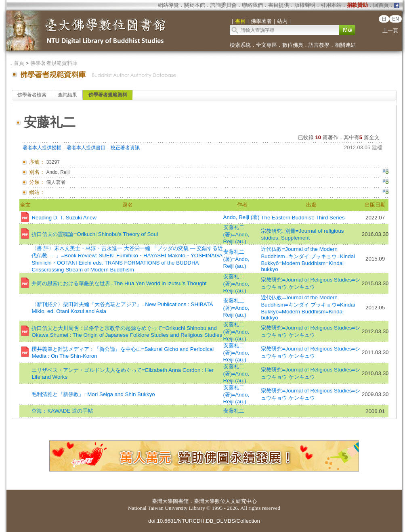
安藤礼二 (234, 411)
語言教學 (319, 45)
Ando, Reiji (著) (241, 217)
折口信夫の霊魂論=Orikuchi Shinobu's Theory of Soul (95, 234)
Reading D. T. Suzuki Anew (64, 218)
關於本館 (195, 5)
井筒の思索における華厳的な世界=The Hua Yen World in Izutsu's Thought (119, 283)
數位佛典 (293, 45)
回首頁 (381, 5)
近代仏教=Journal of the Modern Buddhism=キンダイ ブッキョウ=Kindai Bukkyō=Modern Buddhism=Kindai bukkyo (308, 259)
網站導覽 (168, 5)
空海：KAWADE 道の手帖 (62, 411)
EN (396, 19)
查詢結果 (67, 95)
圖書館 (181, 501)
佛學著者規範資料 (108, 95)
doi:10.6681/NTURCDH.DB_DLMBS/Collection (204, 521)
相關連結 (345, 45)
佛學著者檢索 (32, 95)
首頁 (19, 63)
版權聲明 (305, 5)
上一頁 (390, 30)
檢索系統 (240, 45)
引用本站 (331, 5)
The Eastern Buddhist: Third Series (303, 218)
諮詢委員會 (223, 5)
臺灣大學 (162, 501)
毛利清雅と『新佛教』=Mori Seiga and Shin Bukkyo (93, 394)
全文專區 (267, 45)
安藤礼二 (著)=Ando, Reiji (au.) (236, 234)
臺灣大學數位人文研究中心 (225, 501)
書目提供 (279, 5)
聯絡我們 (252, 5)
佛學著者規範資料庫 (54, 63)
